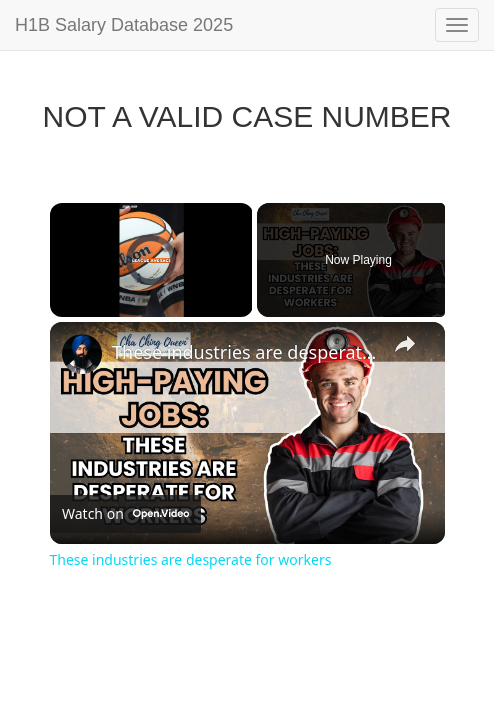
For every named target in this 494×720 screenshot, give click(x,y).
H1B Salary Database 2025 (124, 25)
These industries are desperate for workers (244, 352)
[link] (82, 354)
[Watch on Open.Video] (125, 514)
